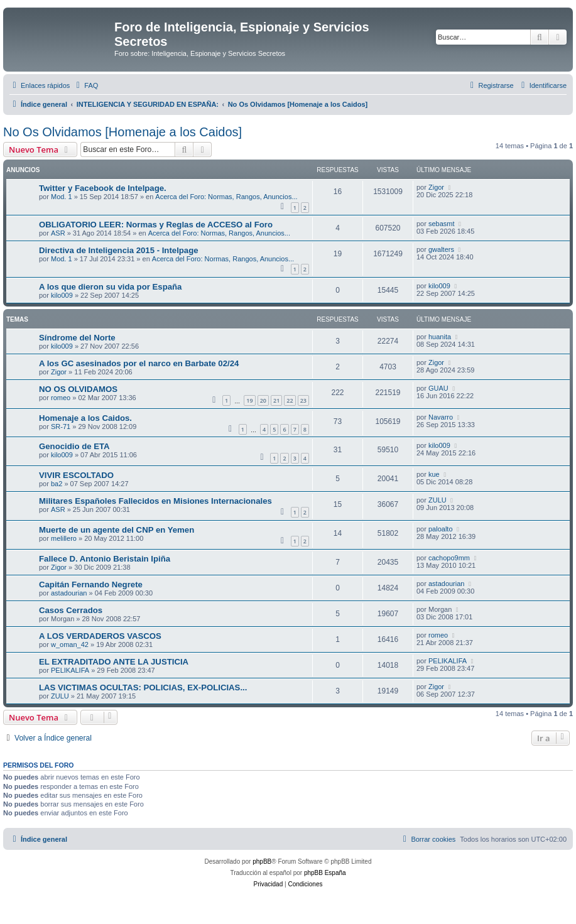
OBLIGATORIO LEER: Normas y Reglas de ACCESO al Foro (156, 225)
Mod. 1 (62, 197)
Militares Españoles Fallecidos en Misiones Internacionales (155, 501)
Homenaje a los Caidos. (85, 418)
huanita (440, 337)
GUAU (438, 388)
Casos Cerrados (71, 610)
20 (263, 400)
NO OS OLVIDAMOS (78, 389)
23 (303, 400)
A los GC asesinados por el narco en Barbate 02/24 (139, 363)
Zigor (436, 187)
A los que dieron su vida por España (110, 287)
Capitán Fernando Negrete (91, 584)
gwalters (441, 249)
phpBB (262, 861)
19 (249, 400)
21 (276, 400)
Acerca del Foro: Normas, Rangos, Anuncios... (226, 197)
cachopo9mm (449, 558)
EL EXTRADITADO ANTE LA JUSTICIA (114, 662)
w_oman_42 (70, 644)
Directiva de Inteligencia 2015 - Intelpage (119, 250)
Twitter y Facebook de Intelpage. (103, 188)
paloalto (441, 529)
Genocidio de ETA (74, 446)
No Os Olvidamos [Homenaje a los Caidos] (122, 132)
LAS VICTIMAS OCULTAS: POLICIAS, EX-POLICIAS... (143, 688)
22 (290, 400)
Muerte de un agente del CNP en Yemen (117, 530)
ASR (58, 233)
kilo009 (62, 295)
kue (434, 474)
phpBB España (325, 873)
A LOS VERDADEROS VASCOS (100, 636)
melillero (64, 538)
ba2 (57, 484)
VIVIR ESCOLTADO (76, 475)
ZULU (437, 500)
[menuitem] (85, 85)
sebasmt (442, 224)
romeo (61, 398)
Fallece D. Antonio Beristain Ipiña (105, 559)
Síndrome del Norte (77, 338)
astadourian (69, 593)
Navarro (441, 417)
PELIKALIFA (70, 670)
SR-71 (61, 427)
